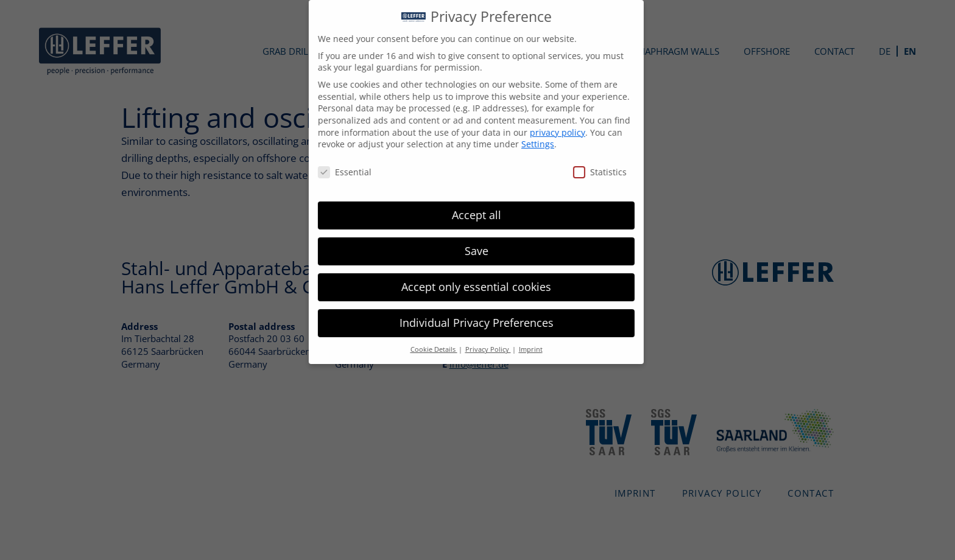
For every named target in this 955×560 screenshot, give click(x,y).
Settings (529, 144)
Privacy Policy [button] (480, 349)
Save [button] (468, 251)
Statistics (591, 172)
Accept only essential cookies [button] (468, 287)
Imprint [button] (522, 349)
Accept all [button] (468, 215)
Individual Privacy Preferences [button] (468, 323)
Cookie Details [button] (425, 349)
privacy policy (549, 132)
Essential (336, 172)
